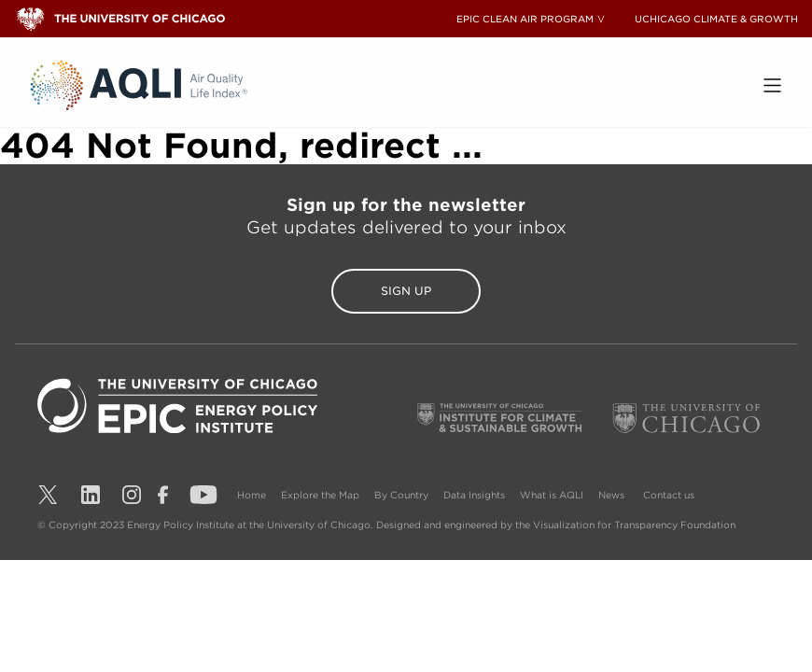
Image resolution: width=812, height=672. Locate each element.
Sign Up (406, 291)
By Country (401, 495)
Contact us (669, 495)
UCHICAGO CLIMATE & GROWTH (716, 19)
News (611, 495)
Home (252, 495)
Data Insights (474, 495)
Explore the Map (320, 495)
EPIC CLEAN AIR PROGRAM (525, 19)
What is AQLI (552, 495)
